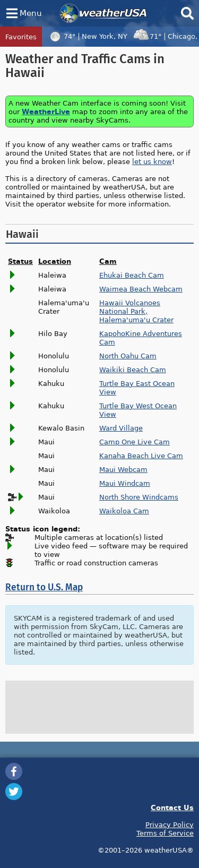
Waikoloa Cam (124, 511)
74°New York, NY (87, 36)
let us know (152, 161)
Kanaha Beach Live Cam (141, 456)
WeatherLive (46, 111)
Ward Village (121, 428)
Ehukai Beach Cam (132, 275)
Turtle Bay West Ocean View (138, 410)
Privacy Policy (170, 824)
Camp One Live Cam (135, 442)
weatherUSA (103, 13)
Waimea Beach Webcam (141, 289)
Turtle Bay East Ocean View (137, 388)
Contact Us (172, 807)
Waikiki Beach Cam (133, 369)
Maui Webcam (123, 469)
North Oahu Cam (128, 356)
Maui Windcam (125, 483)
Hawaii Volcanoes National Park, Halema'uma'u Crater (136, 311)
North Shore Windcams (139, 497)
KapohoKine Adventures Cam (141, 338)
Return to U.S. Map (44, 587)
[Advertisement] (100, 707)
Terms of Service (165, 833)
